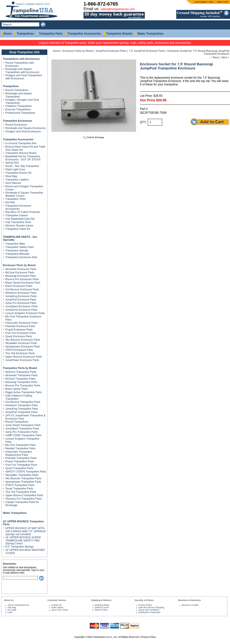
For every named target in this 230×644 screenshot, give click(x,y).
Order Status (57, 607)
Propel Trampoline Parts (20, 461)
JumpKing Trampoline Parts (22, 409)
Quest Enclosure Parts (19, 336)
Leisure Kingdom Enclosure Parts (25, 313)
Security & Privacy (144, 600)
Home (8, 34)
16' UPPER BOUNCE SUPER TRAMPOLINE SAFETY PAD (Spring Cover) (23, 540)
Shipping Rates (102, 605)
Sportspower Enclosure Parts (23, 346)
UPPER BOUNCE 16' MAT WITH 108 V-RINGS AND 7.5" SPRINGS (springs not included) (26, 531)
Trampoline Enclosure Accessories (18, 207)
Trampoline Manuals (17, 254)
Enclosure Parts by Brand (19, 265)
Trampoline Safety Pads (19, 247)
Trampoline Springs (17, 250)
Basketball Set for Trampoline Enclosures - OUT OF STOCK (23, 158)
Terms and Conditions (149, 610)
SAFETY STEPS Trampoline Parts (26, 472)
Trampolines (25, 34)
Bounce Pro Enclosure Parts (22, 279)
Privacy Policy (145, 605)
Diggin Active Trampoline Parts (23, 392)
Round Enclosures (16, 125)
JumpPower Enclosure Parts (22, 360)
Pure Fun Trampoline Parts (21, 465)
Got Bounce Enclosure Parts (22, 289)
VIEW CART (222, 2)
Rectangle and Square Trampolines (19, 95)
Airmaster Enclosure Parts (21, 269)
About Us (9, 600)
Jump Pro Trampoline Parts (21, 432)
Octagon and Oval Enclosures (23, 131)
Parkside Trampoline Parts (21, 458)
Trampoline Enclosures (18, 121)
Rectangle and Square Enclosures (26, 128)
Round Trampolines (17, 90)
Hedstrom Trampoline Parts (22, 405)
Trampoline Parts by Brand (20, 368)
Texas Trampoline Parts (19, 488)
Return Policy (101, 610)
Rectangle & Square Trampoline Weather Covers (24, 194)
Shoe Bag (11, 176)
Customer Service (57, 600)
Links (10, 612)
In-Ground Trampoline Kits (21, 143)
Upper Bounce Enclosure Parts (24, 357)
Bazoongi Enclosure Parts (21, 276)
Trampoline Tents (15, 199)
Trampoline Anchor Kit (18, 173)
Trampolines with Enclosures (21, 59)
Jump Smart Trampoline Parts (23, 425)
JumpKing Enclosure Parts (21, 296)
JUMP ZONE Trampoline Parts (23, 435)
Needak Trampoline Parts (20, 448)
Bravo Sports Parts (16, 389)
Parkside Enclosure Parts (20, 326)
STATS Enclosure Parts (19, 350)
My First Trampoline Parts (20, 445)
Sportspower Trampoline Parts (23, 482)
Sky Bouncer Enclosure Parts (23, 340)
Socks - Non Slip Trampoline (22, 166)
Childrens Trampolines (19, 106)
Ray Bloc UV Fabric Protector (23, 212)
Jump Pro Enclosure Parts (21, 303)
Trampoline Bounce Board (21, 153)
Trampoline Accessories (84, 34)
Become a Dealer (190, 605)
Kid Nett (10, 202)
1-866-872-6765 (101, 4)
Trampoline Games (17, 215)
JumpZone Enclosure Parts (21, 310)
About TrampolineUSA (18, 605)
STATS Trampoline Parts (20, 485)
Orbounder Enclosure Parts (21, 323)
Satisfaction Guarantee (149, 612)
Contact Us (57, 605)
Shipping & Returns (101, 600)
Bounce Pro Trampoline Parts (23, 385)
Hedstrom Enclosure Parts (21, 293)
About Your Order (60, 610)
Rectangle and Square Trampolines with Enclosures (22, 71)
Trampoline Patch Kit (18, 229)
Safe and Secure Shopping (151, 607)
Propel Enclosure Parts (19, 329)
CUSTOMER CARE (204, 2)
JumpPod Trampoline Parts (21, 412)
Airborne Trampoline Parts (21, 372)
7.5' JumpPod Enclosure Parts (147, 51)
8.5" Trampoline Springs (19, 547)
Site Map (12, 607)
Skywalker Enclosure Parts (21, 343)
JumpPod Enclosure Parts (21, 300)
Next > (225, 57)
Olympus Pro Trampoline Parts (23, 499)
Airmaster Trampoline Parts (21, 375)
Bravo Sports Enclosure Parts (23, 283)
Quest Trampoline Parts (19, 468)
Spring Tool (12, 163)
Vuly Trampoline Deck (18, 222)
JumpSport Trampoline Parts (22, 428)
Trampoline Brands (119, 34)
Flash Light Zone (15, 169)
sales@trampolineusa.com (118, 9)
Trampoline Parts (51, 34)
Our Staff (12, 610)
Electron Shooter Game (19, 225)
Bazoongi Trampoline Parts (21, 382)
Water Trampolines (150, 34)
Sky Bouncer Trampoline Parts (23, 478)
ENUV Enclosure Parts (19, 286)
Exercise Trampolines (18, 109)
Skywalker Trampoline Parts (22, 475)
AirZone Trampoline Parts (20, 379)
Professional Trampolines (20, 113)
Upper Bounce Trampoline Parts (24, 495)
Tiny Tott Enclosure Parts (20, 353)
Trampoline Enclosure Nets (21, 257)
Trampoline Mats (15, 244)
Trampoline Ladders (17, 180)
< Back (215, 57)
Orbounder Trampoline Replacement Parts (19, 453)
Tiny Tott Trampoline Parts (21, 492)
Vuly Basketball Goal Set (20, 219)
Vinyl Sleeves (13, 183)
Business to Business (190, 600)
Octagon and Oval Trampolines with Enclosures (24, 77)
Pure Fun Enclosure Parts (21, 333)
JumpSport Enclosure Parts (22, 306)
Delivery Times (102, 607)
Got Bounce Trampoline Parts (23, 402)
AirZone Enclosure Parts (20, 272)
